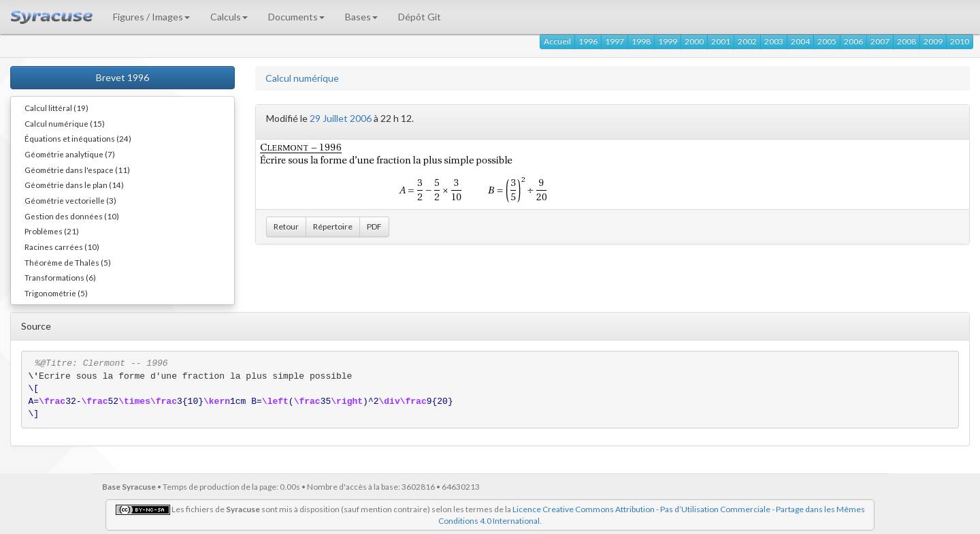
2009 (933, 41)
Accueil (557, 41)
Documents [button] (296, 17)
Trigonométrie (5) (56, 293)
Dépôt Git (420, 17)
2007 (880, 41)
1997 (615, 41)
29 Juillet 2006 (341, 118)
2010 (960, 41)
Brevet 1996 (122, 77)
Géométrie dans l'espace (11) (77, 170)
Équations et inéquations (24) (78, 138)
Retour (286, 226)
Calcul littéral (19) (56, 108)
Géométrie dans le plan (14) (74, 185)
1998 (641, 41)
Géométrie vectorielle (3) (70, 200)
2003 (774, 41)
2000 (694, 41)
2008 (906, 41)
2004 (800, 41)
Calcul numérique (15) (65, 123)
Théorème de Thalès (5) (68, 262)
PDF (374, 226)
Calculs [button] (229, 17)
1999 (668, 41)
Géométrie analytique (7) (70, 154)
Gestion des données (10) (72, 216)
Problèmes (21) (52, 231)
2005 (827, 41)
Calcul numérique (302, 78)
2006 (853, 41)
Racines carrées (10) (62, 247)
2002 (747, 41)
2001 (721, 41)
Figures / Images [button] (151, 17)
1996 (588, 41)
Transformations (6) (60, 277)
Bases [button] (361, 17)
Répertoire (333, 226)
